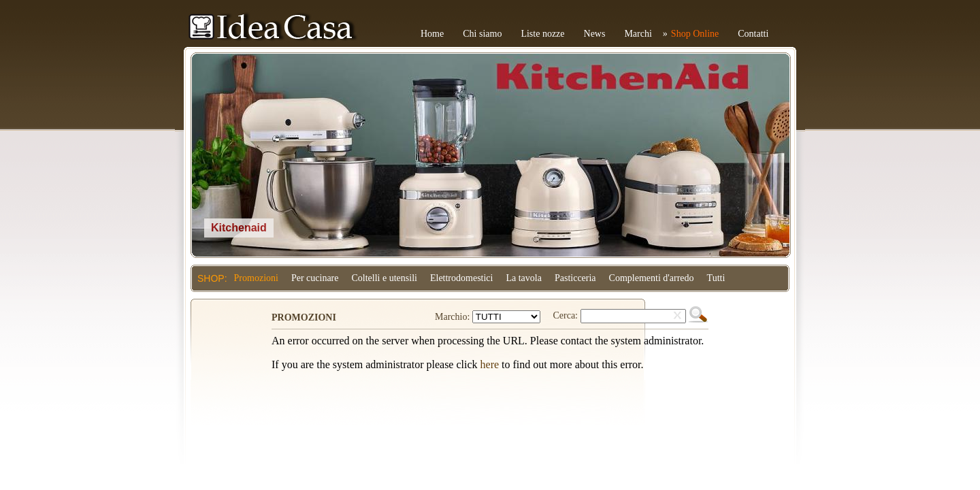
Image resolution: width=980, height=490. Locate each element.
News (595, 34)
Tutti (716, 278)
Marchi (638, 34)
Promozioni (256, 278)
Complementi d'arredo (652, 278)
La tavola (523, 278)
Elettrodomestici (462, 278)
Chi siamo (482, 34)
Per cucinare (315, 278)
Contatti (753, 34)
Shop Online (695, 34)
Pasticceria (575, 278)
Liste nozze (542, 34)
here (490, 364)
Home (432, 34)
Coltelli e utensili (385, 278)
